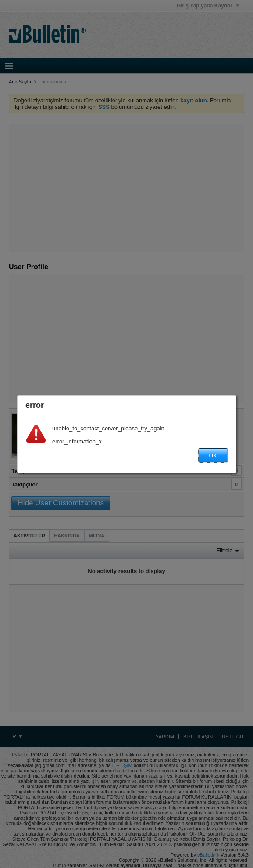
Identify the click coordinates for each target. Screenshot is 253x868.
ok (213, 455)
